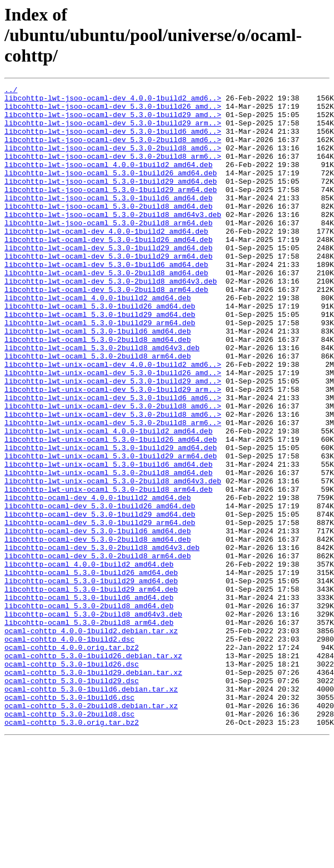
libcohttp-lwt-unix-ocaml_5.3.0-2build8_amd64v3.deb (113, 561)
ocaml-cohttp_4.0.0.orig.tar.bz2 (72, 760)
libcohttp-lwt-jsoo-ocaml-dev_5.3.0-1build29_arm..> (113, 131)
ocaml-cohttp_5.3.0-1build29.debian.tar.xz (93, 790)
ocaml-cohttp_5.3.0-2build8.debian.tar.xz (91, 830)
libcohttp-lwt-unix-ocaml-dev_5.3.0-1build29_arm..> (113, 451)
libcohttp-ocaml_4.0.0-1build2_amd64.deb (89, 660)
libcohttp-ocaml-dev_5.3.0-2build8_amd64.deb (98, 630)
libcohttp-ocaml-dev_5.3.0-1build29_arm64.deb (100, 610)
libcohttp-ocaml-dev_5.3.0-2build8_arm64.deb (98, 650)
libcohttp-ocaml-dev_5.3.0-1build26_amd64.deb (100, 591)
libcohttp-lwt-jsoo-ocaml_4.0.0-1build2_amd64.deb (108, 181)
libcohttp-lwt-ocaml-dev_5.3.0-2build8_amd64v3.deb (111, 321)
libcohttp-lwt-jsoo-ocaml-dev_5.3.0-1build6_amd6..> (113, 141)
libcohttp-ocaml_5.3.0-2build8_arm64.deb (89, 730)
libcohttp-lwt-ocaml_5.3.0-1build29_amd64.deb (100, 361)
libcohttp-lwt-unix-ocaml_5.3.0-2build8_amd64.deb (108, 551)
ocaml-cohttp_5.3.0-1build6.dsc (69, 820)
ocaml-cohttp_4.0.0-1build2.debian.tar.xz (91, 740)
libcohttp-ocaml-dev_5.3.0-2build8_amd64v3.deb (102, 640)
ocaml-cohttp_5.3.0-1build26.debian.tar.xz (93, 770)
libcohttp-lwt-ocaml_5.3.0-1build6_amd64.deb (98, 381)
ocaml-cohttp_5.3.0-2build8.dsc (69, 840)
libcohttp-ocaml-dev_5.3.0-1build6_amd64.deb (98, 620)
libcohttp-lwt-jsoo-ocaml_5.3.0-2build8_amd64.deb (108, 231)
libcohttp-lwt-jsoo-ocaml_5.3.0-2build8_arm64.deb (108, 251)
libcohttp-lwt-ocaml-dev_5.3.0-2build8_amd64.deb (106, 311)
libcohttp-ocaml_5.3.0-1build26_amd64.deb (91, 670)
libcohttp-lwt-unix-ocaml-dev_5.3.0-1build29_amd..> (113, 441)
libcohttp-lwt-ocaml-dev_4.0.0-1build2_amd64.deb (106, 261)
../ (11, 91)
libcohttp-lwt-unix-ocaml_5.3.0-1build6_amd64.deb (108, 541)
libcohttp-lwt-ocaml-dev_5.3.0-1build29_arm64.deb (108, 291)
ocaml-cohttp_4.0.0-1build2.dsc (69, 750)
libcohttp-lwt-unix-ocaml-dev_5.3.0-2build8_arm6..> (113, 491)
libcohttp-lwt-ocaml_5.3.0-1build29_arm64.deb (100, 371)
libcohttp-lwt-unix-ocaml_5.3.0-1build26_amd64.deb (111, 511)
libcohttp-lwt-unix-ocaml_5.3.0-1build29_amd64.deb (111, 521)
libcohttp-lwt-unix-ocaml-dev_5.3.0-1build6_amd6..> (113, 461)
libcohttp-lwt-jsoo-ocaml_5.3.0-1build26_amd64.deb (111, 191)
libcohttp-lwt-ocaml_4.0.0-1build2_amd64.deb (98, 341)
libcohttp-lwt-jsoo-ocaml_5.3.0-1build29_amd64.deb (111, 201)
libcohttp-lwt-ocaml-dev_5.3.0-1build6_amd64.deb (106, 301)
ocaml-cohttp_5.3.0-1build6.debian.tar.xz (91, 810)
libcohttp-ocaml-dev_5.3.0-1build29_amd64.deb (100, 600)
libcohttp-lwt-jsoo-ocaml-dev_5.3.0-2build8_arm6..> (113, 171)
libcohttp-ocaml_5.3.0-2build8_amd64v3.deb (93, 720)
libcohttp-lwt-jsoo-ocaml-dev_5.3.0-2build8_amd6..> (113, 151)
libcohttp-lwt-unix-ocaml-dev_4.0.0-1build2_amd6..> (113, 421)
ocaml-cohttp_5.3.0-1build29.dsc (72, 800)
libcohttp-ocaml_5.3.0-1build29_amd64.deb (91, 680)
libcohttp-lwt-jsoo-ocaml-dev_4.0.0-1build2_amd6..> (113, 101)
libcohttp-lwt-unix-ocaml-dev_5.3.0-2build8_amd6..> (113, 471)
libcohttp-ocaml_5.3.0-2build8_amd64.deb (89, 710)
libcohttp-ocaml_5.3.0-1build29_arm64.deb (91, 690)
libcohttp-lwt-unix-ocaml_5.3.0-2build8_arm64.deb (108, 571)
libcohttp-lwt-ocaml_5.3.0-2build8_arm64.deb (98, 411)
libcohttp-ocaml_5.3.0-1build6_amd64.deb (89, 700)
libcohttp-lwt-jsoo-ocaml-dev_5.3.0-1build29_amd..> (113, 121)
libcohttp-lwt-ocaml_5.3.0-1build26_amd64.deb (100, 351)
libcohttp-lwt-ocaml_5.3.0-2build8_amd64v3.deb (102, 401)
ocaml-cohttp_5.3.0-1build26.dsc (72, 780)
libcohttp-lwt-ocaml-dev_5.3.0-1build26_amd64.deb (108, 271)
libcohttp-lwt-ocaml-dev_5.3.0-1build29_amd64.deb (108, 281)
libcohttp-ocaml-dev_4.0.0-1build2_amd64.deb (98, 581)
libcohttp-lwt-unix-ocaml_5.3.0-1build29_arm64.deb (111, 531)
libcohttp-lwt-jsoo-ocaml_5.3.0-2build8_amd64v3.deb (113, 241)
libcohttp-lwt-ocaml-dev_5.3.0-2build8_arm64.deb (106, 331)
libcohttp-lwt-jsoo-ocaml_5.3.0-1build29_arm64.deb (111, 211)
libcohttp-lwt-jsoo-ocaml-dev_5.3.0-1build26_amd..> (113, 111)
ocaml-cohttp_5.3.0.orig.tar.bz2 (72, 850)
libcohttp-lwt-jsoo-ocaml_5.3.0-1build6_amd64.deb (108, 221)
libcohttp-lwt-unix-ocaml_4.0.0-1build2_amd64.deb (108, 501)
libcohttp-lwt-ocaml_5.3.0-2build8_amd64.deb (98, 391)
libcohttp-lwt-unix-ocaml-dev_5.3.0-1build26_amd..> (113, 431)
